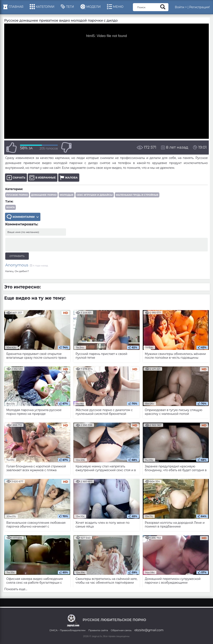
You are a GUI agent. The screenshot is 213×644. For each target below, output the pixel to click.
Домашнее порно (44, 195)
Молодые (67, 195)
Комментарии (23, 217)
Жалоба (69, 178)
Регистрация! (200, 7)
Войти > (181, 7)
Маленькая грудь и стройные (137, 195)
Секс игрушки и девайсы (95, 195)
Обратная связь (121, 630)
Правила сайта (98, 630)
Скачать (16, 178)
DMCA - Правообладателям (67, 630)
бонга (11, 207)
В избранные (43, 178)
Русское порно (17, 195)
